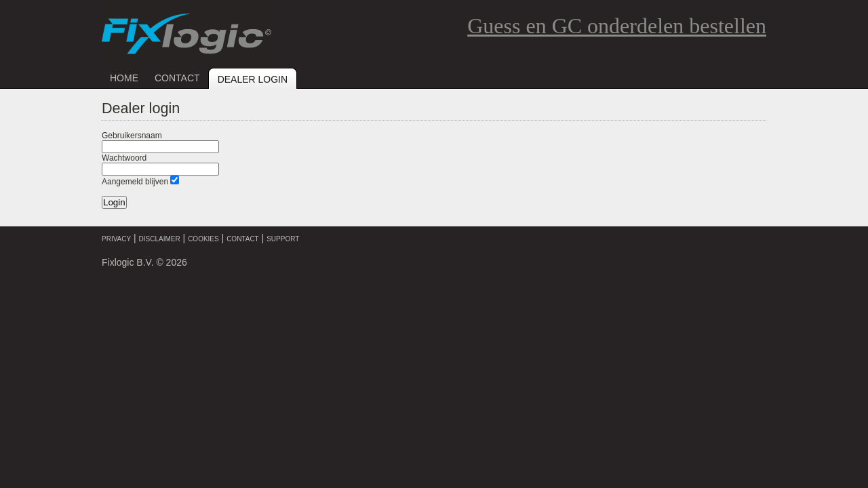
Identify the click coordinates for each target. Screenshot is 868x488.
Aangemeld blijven (135, 182)
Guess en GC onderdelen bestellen (617, 26)
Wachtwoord (124, 158)
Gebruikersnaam (132, 136)
